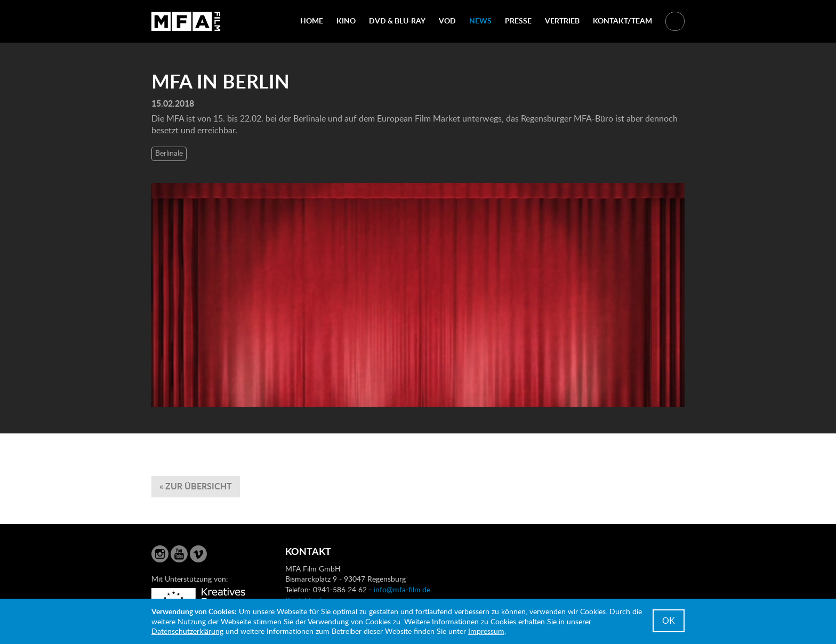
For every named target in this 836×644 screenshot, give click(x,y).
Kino (346, 21)
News (480, 21)
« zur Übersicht (196, 486)
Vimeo (198, 554)
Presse (518, 21)
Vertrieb (562, 21)
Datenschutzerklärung (187, 631)
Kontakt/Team (622, 21)
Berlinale (169, 153)
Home (312, 21)
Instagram (160, 554)
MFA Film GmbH (186, 21)
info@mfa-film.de (402, 589)
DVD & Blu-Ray (397, 21)
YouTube (179, 554)
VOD (447, 21)
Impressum (486, 631)
